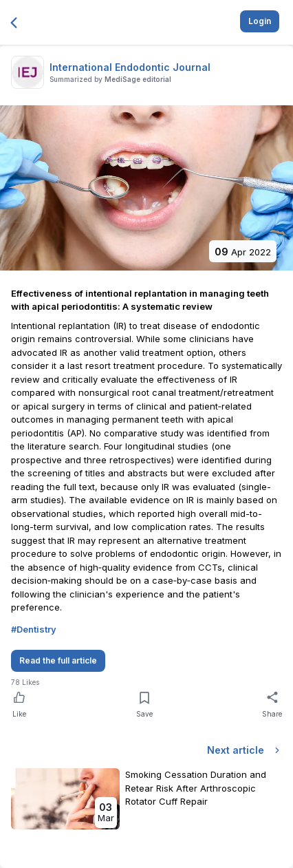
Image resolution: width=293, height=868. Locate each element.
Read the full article (58, 660)
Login (260, 21)
